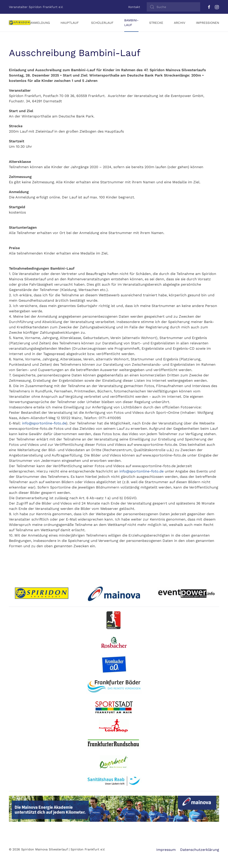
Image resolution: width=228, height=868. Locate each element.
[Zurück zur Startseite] (20, 23)
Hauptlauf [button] (70, 23)
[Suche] (173, 7)
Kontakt (134, 7)
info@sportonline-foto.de (44, 423)
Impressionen (208, 23)
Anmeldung (40, 23)
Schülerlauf (102, 23)
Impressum (166, 850)
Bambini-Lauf (131, 23)
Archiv (180, 23)
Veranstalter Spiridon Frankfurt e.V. (36, 7)
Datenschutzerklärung (200, 850)
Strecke (156, 23)
